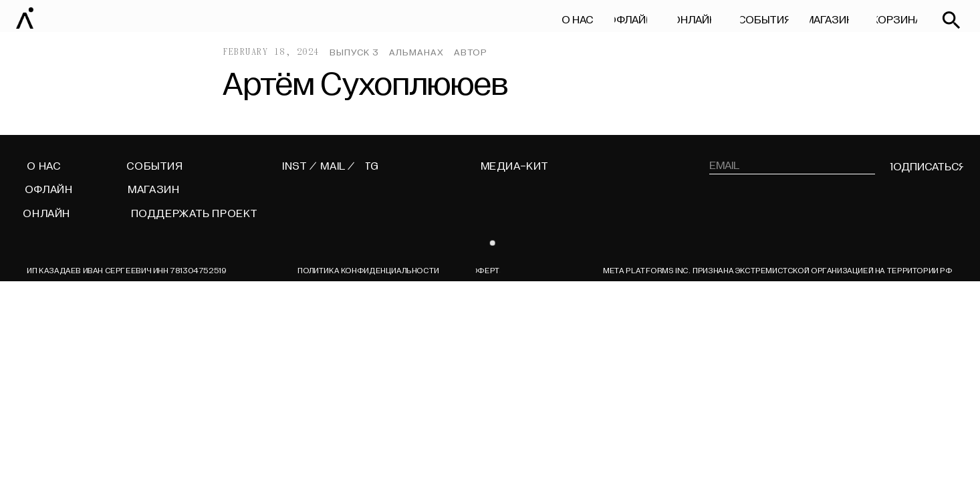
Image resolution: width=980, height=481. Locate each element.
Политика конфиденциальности (368, 271)
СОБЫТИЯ (764, 20)
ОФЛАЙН (631, 20)
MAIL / (338, 166)
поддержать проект (195, 213)
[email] (792, 166)
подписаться (926, 167)
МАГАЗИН (829, 20)
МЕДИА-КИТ (515, 166)
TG (371, 166)
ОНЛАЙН (694, 20)
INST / (299, 166)
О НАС (577, 20)
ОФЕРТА (488, 271)
